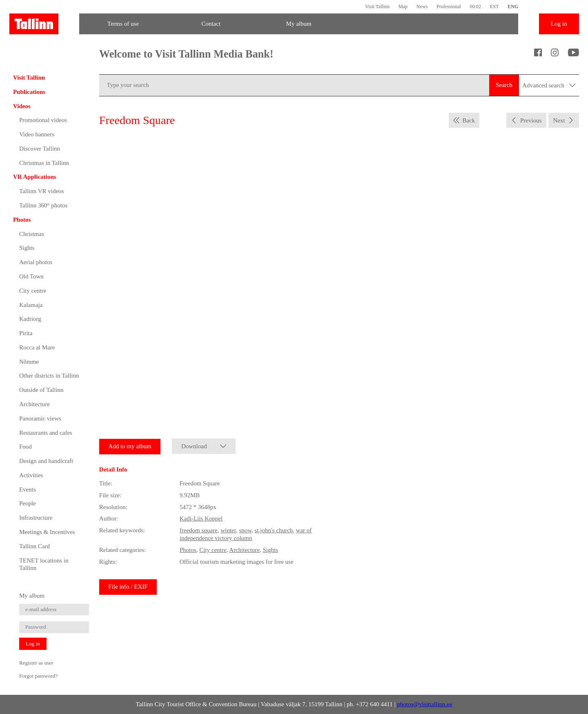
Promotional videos (43, 120)
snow (245, 530)
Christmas (32, 234)
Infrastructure (36, 518)
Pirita (26, 333)
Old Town (31, 276)
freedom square (199, 530)
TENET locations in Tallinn (44, 564)
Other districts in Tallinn (49, 376)
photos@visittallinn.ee (424, 704)
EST (494, 7)
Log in (559, 24)
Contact (211, 24)
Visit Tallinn (377, 7)
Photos (22, 220)
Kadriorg (30, 319)
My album (299, 24)
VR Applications (35, 177)
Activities (31, 475)
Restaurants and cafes (46, 433)
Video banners (37, 134)
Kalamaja (31, 305)
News (422, 7)
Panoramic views (40, 418)
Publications (29, 92)
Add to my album (130, 446)
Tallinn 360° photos (43, 205)
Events (28, 489)
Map (403, 7)
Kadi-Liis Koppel (201, 518)
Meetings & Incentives (47, 532)
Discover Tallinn (40, 149)
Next (559, 120)
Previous (531, 120)
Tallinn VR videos (42, 191)
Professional (449, 7)
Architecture (35, 404)
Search (504, 85)
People (28, 503)
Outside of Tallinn (41, 390)
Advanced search (549, 85)
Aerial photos (36, 262)
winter (228, 530)
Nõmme (29, 362)
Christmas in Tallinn (44, 163)
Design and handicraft (46, 461)
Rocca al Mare (37, 347)
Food (26, 447)
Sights (27, 248)
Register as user (36, 663)
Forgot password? (38, 676)
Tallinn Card (35, 546)
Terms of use (123, 24)
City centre (33, 291)
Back (469, 120)
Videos (22, 106)
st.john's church (274, 530)
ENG (513, 7)
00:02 (476, 7)
